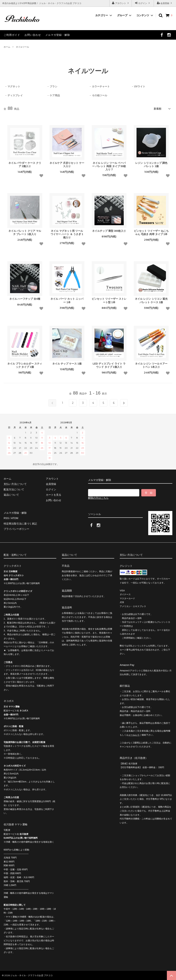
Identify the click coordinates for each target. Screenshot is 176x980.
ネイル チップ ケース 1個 (67, 364)
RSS (6, 518)
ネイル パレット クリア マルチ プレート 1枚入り (25, 232)
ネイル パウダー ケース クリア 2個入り (25, 165)
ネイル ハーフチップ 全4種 (25, 299)
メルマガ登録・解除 (58, 35)
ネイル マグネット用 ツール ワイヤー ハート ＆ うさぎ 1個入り (67, 234)
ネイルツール (22, 47)
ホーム (7, 47)
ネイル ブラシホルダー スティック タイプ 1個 (25, 365)
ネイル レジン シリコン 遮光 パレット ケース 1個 (151, 300)
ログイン (143, 3)
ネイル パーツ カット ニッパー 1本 (67, 300)
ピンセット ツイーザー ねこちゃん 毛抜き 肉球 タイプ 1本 (151, 232)
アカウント (121, 3)
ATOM (15, 518)
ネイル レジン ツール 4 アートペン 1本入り (151, 365)
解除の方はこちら (98, 498)
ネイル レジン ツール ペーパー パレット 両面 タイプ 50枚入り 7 (109, 166)
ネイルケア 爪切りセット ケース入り (67, 165)
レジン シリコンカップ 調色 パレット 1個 (151, 165)
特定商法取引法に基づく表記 (20, 524)
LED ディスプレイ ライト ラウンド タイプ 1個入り (109, 365)
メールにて (134, 735)
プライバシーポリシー (16, 529)
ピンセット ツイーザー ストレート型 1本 (109, 300)
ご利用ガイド (12, 35)
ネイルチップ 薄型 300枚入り (109, 231)
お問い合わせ (33, 35)
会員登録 (165, 3)
